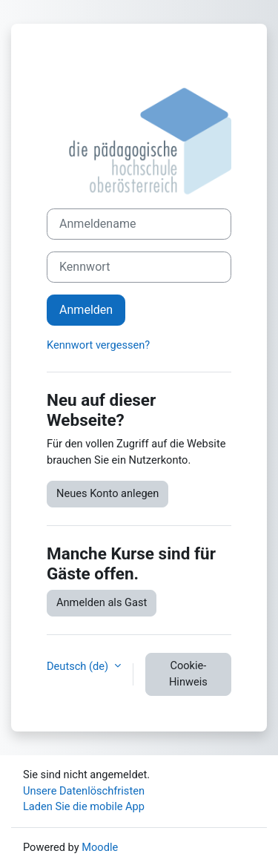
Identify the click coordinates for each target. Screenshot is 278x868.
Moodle (100, 847)
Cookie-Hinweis (188, 674)
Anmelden (86, 310)
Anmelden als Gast (102, 602)
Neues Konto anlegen (107, 493)
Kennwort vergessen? (98, 345)
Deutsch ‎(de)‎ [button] (79, 666)
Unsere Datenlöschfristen (84, 791)
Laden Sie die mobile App (84, 806)
